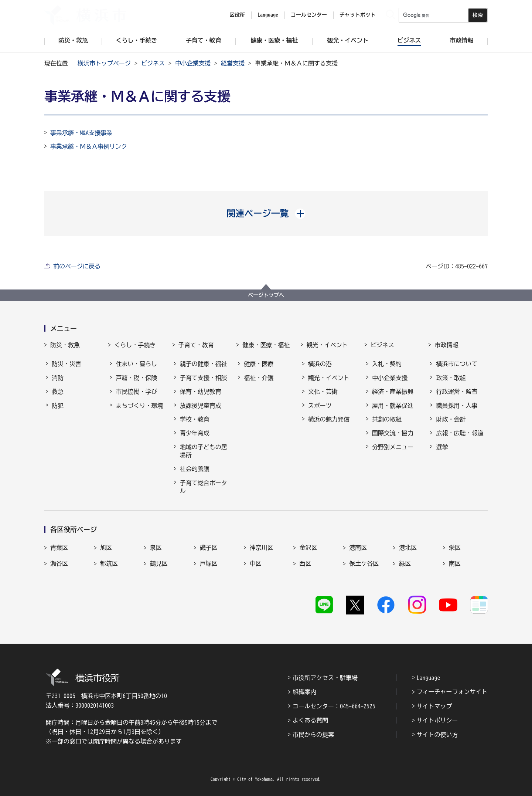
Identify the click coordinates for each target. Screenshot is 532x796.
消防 (58, 378)
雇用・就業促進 (393, 406)
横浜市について (457, 364)
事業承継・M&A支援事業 (81, 133)
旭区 (106, 548)
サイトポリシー (437, 720)
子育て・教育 (196, 345)
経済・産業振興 (393, 392)
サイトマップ (434, 706)
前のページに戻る (77, 266)
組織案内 (304, 692)
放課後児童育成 (201, 406)
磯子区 (209, 548)
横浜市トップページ (104, 63)
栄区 (455, 548)
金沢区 (308, 548)
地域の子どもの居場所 (204, 451)
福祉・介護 (259, 378)
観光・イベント (327, 345)
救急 (58, 392)
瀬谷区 (59, 563)
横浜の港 (320, 364)
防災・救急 (65, 345)
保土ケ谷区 (364, 563)
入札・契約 (387, 364)
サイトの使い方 (437, 735)
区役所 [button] (237, 15)
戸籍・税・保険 (136, 378)
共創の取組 (387, 419)
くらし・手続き (135, 345)
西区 (305, 563)
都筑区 (109, 563)
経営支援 (233, 63)
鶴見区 (159, 563)
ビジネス (153, 63)
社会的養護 (195, 469)
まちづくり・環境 (139, 406)
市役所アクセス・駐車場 (325, 678)
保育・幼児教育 (201, 392)
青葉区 (59, 548)
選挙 (442, 447)
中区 (256, 563)
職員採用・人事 (457, 406)
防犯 (58, 406)
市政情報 (446, 345)
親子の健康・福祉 (204, 364)
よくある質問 (310, 720)
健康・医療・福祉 (266, 345)
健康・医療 (259, 364)
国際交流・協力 (393, 433)
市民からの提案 (313, 735)
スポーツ (320, 406)
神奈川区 (262, 548)
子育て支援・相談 (204, 378)
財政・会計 (451, 419)
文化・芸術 (323, 392)
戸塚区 (209, 563)
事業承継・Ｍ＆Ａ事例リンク (89, 146)
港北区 (408, 548)
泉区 (156, 548)
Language (429, 678)
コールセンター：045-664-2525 (334, 706)
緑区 (405, 563)
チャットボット (358, 15)
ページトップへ (266, 295)
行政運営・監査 (457, 392)
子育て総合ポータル (204, 487)
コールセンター (309, 15)
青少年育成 (195, 433)
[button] (266, 213)
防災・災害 (66, 364)
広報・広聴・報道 (460, 433)
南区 (455, 563)
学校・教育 (195, 419)
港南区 (358, 548)
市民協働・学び (136, 392)
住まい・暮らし (136, 364)
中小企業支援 (193, 63)
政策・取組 (451, 378)
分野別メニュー (393, 447)
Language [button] (268, 15)
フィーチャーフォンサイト (452, 692)
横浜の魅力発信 (329, 419)
